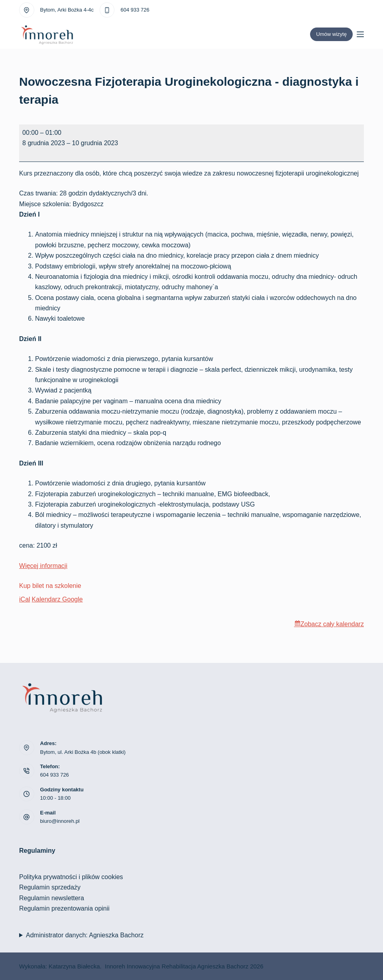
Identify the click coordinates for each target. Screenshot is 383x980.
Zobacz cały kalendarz (332, 624)
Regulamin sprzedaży (50, 887)
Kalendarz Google (57, 599)
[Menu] (360, 34)
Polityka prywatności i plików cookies (71, 877)
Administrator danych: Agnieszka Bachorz (85, 935)
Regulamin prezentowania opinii (64, 908)
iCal (25, 599)
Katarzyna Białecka (74, 966)
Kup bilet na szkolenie (50, 586)
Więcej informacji (43, 566)
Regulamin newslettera (52, 898)
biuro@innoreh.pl (60, 821)
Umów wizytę (331, 34)
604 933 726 (135, 10)
